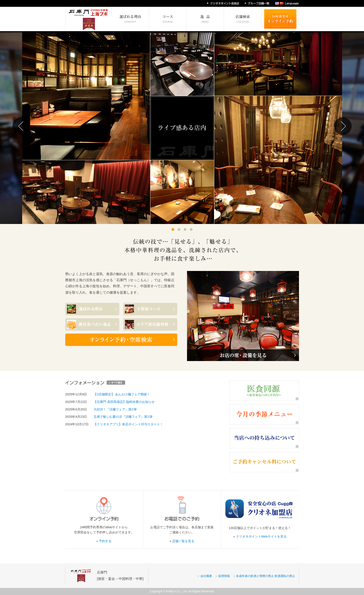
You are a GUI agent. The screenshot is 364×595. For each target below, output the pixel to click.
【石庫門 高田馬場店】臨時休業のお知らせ (124, 402)
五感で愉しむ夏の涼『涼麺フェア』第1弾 (123, 417)
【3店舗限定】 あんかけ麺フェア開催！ (122, 394)
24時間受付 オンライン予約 (280, 19)
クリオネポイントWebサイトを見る (261, 536)
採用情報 (224, 576)
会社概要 (206, 576)
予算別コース (168, 19)
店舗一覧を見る (183, 541)
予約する (105, 541)
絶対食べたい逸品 (205, 19)
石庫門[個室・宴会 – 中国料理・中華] (120, 575)
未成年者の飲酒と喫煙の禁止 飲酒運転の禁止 (266, 576)
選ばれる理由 (130, 19)
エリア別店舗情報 (243, 19)
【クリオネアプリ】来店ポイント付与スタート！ (128, 424)
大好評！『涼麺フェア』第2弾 (115, 409)
